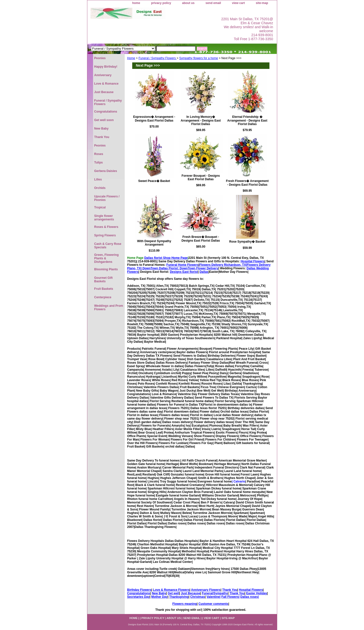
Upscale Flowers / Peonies (107, 198)
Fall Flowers (230, 597)
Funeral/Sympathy (215, 593)
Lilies (98, 179)
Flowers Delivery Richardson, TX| (223, 265)
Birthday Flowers (139, 590)
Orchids (100, 188)
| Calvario (239, 481)
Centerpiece (103, 297)
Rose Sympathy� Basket (247, 242)
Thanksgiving (179, 597)
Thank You (230, 590)
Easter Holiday (257, 593)
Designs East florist (184, 272)
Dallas (204, 272)
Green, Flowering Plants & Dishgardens (107, 258)
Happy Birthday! (106, 67)
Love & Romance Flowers (171, 590)
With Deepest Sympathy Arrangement (154, 243)
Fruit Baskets (104, 289)
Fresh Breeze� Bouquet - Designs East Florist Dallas (201, 239)
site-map (262, 3)
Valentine (213, 597)
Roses (99, 154)
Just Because (190, 593)
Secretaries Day (138, 597)
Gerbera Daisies (106, 171)
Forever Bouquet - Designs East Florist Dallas (201, 177)
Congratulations (139, 593)
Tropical (100, 207)
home (136, 3)
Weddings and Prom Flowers (109, 308)
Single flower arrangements (104, 218)
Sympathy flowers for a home (198, 58)
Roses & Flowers (106, 227)
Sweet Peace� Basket (154, 181)
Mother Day (159, 597)
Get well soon (104, 120)
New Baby (159, 593)
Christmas (197, 597)
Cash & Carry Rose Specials (108, 246)
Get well (173, 593)
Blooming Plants (106, 269)
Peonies (100, 58)
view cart (238, 3)
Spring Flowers (105, 235)
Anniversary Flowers (206, 590)
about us (188, 3)
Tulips (99, 162)
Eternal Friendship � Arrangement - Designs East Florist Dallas (247, 120)
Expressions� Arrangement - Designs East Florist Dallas (154, 119)
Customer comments (213, 604)
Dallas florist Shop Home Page (166, 258)
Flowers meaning (185, 604)
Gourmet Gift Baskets (104, 280)
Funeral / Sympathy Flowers (158, 58)
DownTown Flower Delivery (199, 268)
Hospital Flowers (252, 261)
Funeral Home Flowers (182, 265)
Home (131, 58)
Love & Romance (106, 84)
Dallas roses (249, 597)
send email (213, 3)
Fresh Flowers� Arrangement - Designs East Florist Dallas (247, 183)
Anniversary (103, 75)
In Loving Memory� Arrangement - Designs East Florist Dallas (201, 120)
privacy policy (161, 3)
